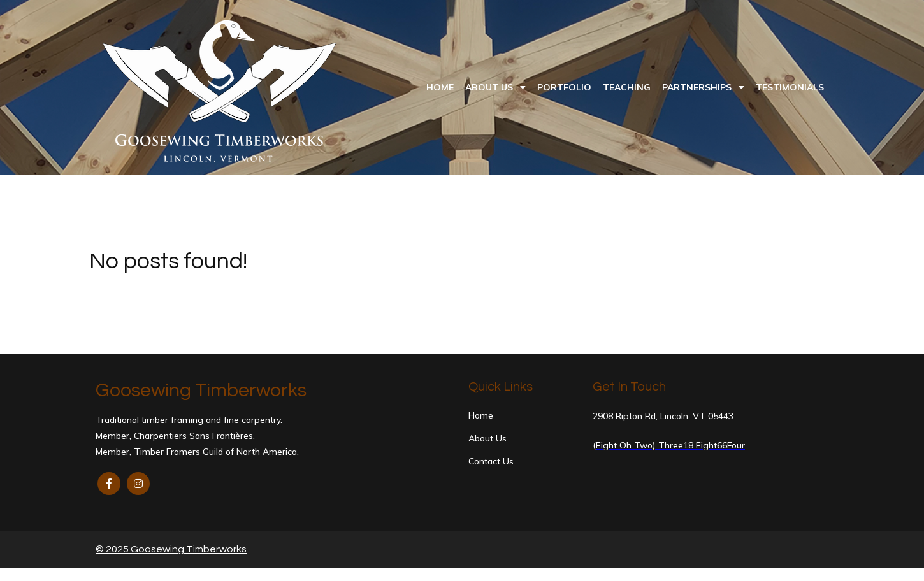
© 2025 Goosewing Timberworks (171, 549)
